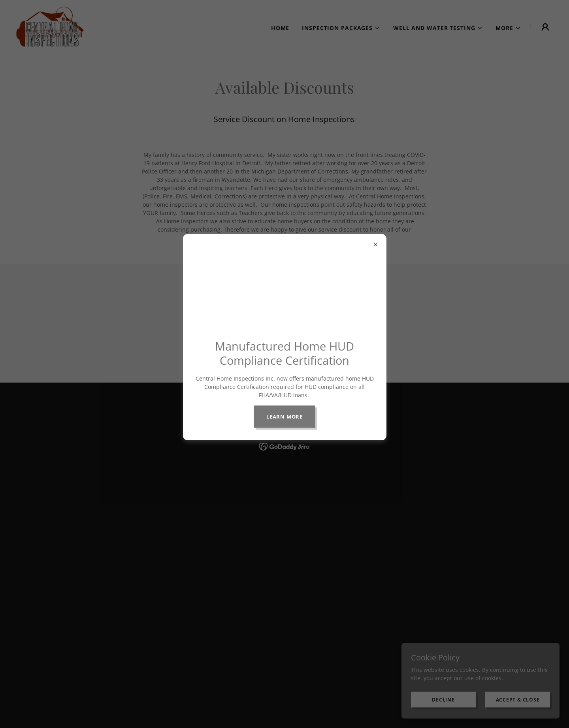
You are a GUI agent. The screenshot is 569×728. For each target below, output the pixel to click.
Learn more (284, 417)
